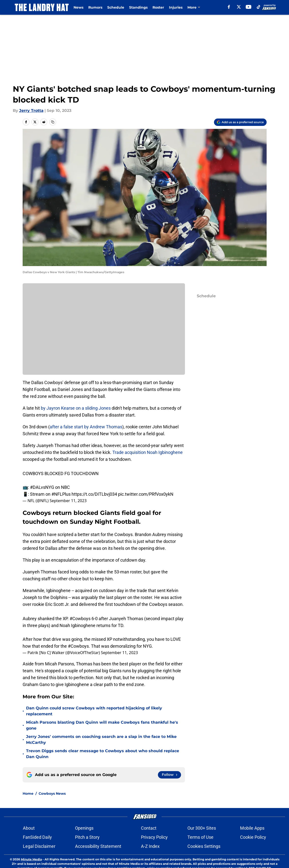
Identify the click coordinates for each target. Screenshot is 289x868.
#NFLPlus (61, 494)
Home (28, 793)
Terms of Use (200, 837)
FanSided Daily (37, 837)
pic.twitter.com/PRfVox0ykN (146, 494)
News (78, 7)
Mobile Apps (252, 828)
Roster (158, 7)
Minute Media (31, 859)
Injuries (176, 7)
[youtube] (249, 7)
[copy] (53, 122)
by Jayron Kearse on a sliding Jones (76, 408)
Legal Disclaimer (39, 846)
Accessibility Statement (98, 846)
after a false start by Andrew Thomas (86, 427)
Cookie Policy (253, 837)
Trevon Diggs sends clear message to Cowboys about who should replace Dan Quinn (103, 754)
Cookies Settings (204, 846)
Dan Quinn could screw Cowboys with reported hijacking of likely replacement (94, 711)
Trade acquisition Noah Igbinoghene (148, 452)
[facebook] (229, 7)
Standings (138, 7)
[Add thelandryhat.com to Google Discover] (240, 122)
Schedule (116, 7)
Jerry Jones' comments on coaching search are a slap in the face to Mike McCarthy (101, 740)
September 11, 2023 (68, 501)
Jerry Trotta (31, 111)
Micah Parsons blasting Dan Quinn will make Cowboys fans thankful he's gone (102, 725)
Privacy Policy (154, 837)
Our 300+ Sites (202, 828)
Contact (149, 828)
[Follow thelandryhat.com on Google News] (169, 775)
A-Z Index (150, 846)
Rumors (95, 7)
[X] (239, 7)
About (29, 828)
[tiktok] (259, 7)
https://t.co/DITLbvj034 (94, 494)
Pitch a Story (87, 837)
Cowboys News (52, 793)
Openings (84, 828)
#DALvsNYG (42, 487)
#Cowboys (80, 619)
